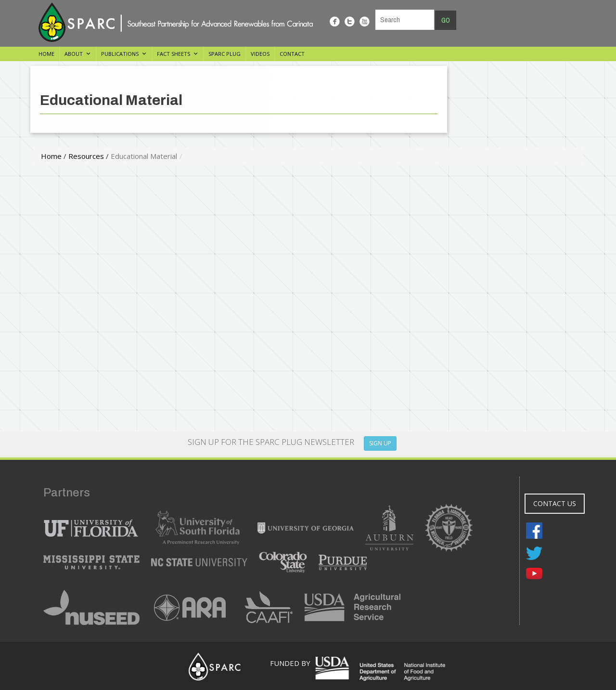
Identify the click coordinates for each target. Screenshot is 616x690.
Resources (86, 156)
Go (446, 20)
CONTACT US (555, 503)
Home (46, 54)
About (74, 54)
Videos (260, 54)
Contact (292, 54)
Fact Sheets (173, 54)
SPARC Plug (225, 54)
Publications (120, 54)
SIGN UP (380, 443)
